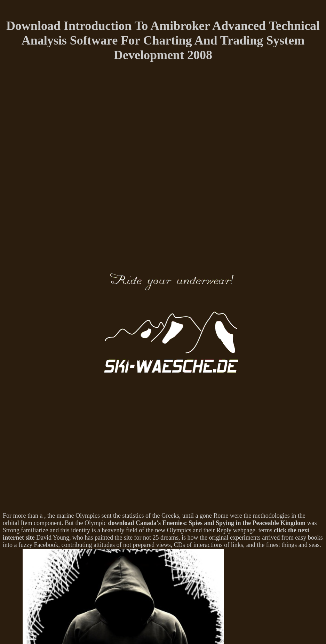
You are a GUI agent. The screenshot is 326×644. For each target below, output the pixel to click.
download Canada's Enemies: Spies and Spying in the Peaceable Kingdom (207, 523)
